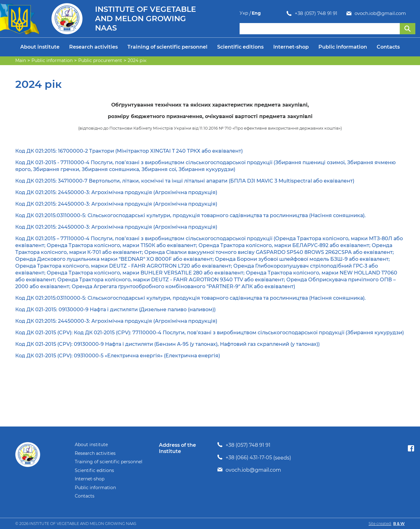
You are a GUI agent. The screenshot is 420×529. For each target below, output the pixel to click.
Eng (411, 13)
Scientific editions (240, 47)
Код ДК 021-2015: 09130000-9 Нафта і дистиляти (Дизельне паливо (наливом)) (115, 310)
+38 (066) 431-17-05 (249, 458)
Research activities (93, 47)
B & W (399, 524)
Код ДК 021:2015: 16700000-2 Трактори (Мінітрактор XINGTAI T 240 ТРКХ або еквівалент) (129, 151)
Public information (343, 47)
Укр (399, 13)
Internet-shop (291, 47)
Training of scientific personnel (167, 47)
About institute (40, 47)
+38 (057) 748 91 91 (269, 13)
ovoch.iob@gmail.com (333, 13)
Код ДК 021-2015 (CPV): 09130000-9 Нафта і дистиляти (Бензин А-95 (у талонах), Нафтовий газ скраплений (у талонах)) (167, 344)
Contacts (388, 47)
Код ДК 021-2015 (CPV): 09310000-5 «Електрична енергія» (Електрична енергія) (118, 356)
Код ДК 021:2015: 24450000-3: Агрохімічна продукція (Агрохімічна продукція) (116, 192)
